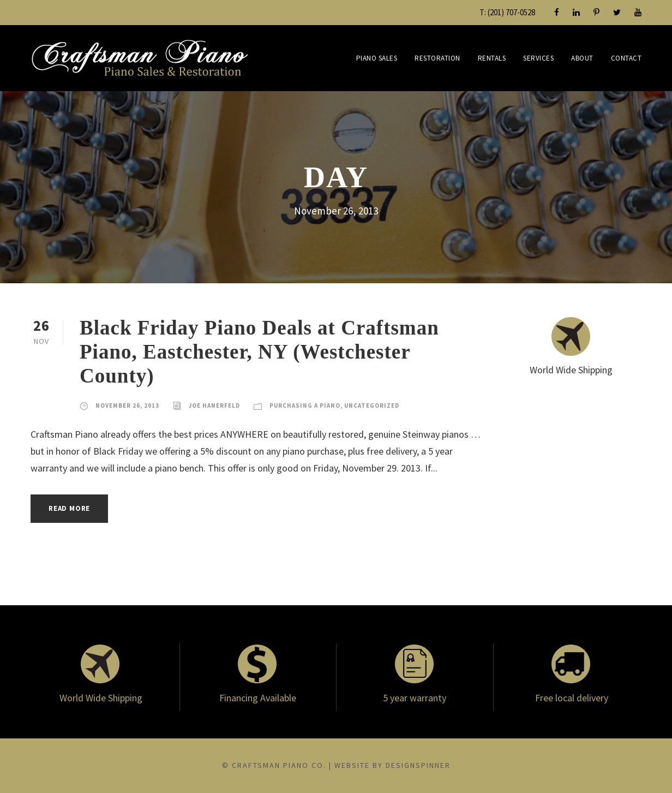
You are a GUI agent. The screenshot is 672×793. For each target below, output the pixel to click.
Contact (626, 58)
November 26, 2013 (127, 406)
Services (538, 58)
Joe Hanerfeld (214, 406)
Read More (69, 508)
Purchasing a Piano (305, 406)
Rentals (492, 58)
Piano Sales (377, 58)
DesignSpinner (418, 765)
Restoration (437, 58)
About (582, 58)
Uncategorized (372, 406)
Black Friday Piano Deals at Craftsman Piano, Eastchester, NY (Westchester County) (259, 352)
